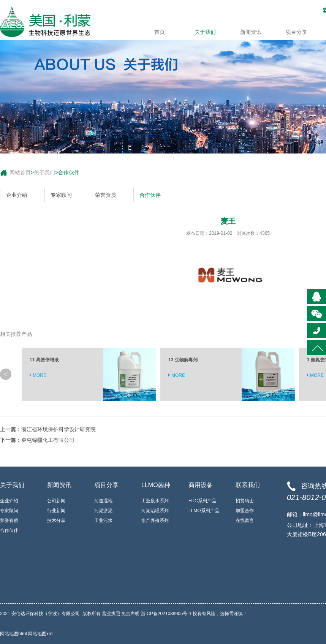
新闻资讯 (251, 32)
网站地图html (14, 634)
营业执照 (111, 614)
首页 (160, 32)
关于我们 (205, 32)
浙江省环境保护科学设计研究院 (59, 429)
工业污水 (103, 521)
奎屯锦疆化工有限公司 (48, 440)
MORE (40, 375)
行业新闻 (56, 511)
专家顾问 (61, 195)
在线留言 (245, 521)
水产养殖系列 (155, 521)
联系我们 (248, 485)
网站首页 (20, 172)
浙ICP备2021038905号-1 (166, 614)
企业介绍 (17, 195)
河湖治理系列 (155, 511)
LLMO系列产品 (204, 511)
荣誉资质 (106, 195)
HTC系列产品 (202, 501)
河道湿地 (103, 501)
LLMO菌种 (156, 485)
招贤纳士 (245, 501)
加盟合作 (245, 511)
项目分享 (296, 32)
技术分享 (56, 521)
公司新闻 (56, 501)
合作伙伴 (69, 172)
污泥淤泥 (103, 511)
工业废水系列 (155, 501)
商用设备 (201, 485)
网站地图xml (41, 634)
